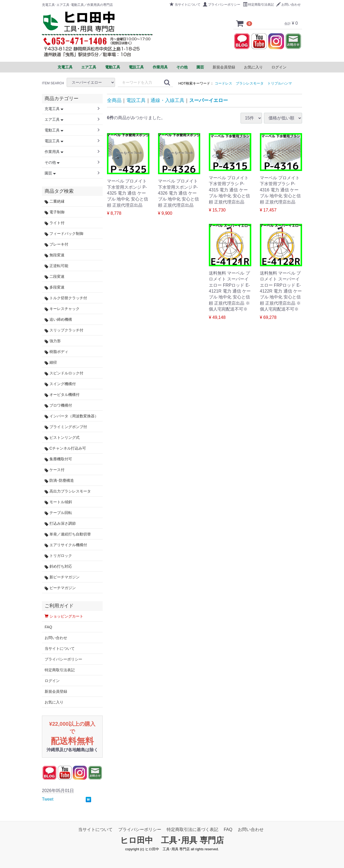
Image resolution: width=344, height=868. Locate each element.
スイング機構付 (60, 384)
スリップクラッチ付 (64, 330)
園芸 (50, 173)
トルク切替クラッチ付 (66, 298)
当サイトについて (185, 5)
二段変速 (55, 277)
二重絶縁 (55, 201)
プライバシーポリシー (222, 5)
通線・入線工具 (167, 100)
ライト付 (55, 223)
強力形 (53, 341)
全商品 (114, 100)
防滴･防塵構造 (59, 481)
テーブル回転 (58, 513)
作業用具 (54, 152)
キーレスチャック (62, 309)
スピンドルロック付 (64, 373)
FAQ (48, 627)
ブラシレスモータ (250, 83)
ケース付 (55, 470)
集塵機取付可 (58, 459)
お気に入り (253, 67)
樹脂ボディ (56, 352)
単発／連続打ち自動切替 (68, 534)
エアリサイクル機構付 (66, 545)
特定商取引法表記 (258, 5)
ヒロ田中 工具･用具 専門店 (172, 840)
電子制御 (55, 212)
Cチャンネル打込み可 (65, 448)
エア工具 (54, 119)
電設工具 (136, 100)
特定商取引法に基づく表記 (192, 829)
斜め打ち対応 (58, 566)
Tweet (48, 799)
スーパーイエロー (209, 100)
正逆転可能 (56, 266)
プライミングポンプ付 (66, 427)
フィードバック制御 (64, 234)
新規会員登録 (224, 67)
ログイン (279, 67)
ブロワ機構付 (58, 405)
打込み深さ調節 (60, 524)
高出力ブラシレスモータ (68, 491)
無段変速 (55, 255)
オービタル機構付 (62, 395)
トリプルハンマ (280, 83)
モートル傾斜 (58, 502)
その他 (52, 162)
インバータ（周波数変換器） (71, 416)
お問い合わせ (289, 5)
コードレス (223, 83)
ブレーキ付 (56, 244)
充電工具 (54, 109)
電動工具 (54, 130)
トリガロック (58, 556)
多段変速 (55, 287)
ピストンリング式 (62, 438)
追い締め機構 (58, 320)
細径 (51, 362)
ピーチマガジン (60, 588)
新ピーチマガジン (62, 577)
